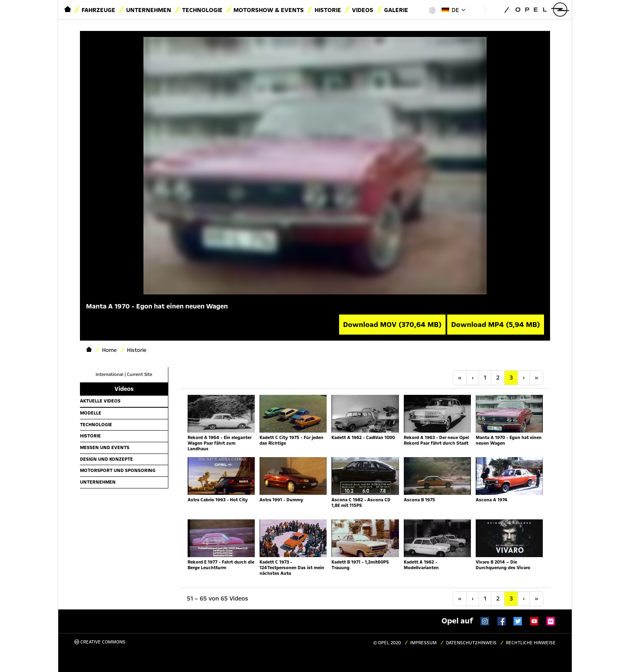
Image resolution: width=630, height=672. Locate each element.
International (109, 375)
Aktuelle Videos (100, 401)
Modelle (91, 413)
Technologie (202, 10)
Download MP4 (496, 325)
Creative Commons (100, 642)
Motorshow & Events (269, 10)
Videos (363, 10)
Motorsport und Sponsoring (118, 470)
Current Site (140, 375)
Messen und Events (105, 447)
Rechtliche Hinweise (531, 643)
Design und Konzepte (106, 459)
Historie (328, 10)
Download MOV (392, 325)
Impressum (423, 643)
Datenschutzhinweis (471, 643)
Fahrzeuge (98, 10)
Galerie (396, 10)
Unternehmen (149, 10)
